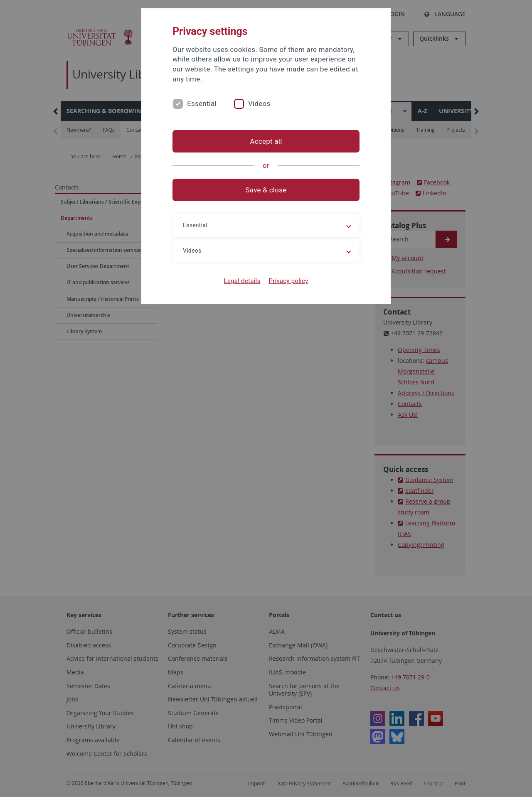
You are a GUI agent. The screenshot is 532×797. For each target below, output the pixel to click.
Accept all (266, 141)
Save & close (266, 190)
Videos (259, 103)
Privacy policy (288, 281)
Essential (202, 103)
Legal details (242, 281)
